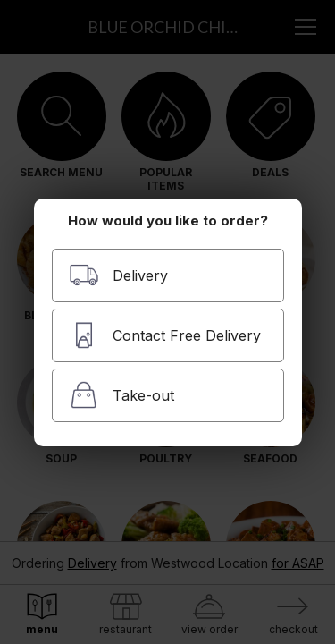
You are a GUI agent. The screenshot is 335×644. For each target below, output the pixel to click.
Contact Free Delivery (165, 335)
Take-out (121, 395)
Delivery (118, 275)
